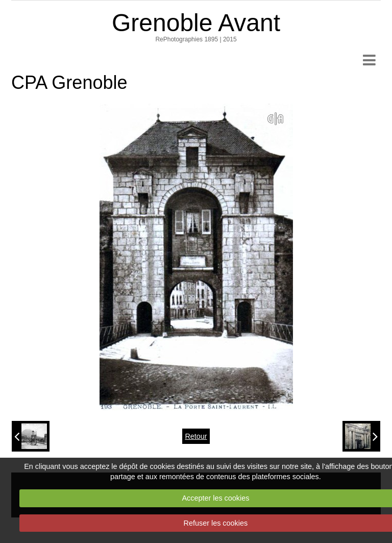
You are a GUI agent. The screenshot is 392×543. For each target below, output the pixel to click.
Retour (196, 436)
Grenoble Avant (196, 23)
